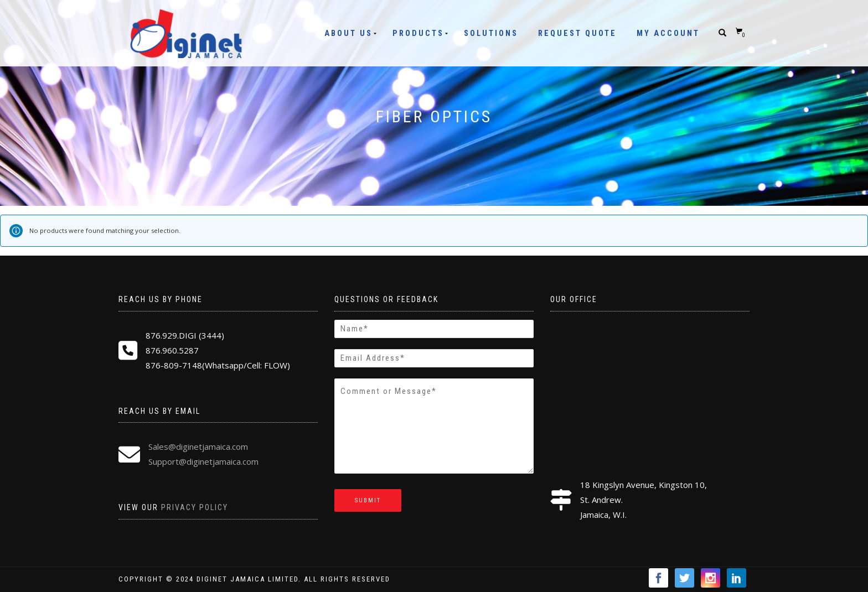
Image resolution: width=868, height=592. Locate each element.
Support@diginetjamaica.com (203, 461)
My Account (668, 33)
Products (418, 33)
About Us (348, 33)
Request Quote (577, 33)
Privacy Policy (195, 507)
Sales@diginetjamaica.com (198, 446)
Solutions (491, 33)
